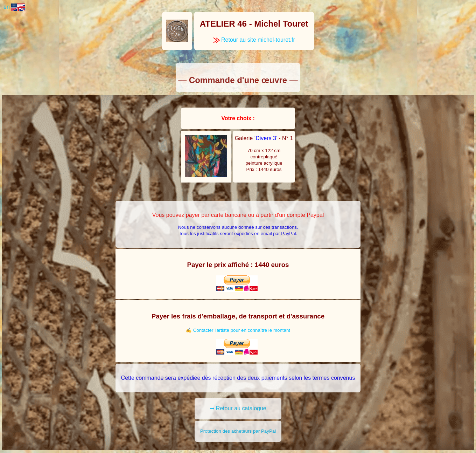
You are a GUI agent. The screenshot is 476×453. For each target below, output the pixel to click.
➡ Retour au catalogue (238, 408)
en (14, 7)
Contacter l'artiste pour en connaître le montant (242, 330)
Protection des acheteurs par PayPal (238, 431)
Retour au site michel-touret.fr (254, 40)
